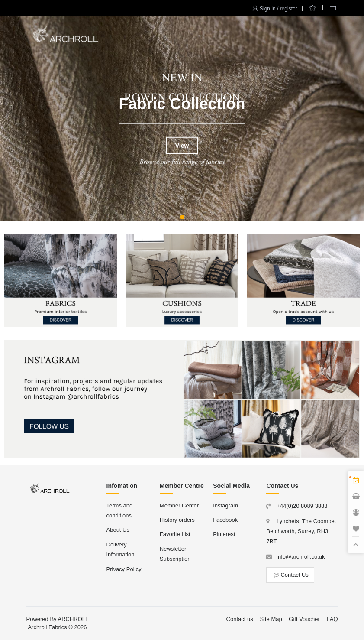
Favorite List (175, 534)
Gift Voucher (304, 619)
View (182, 146)
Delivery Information (121, 549)
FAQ (332, 619)
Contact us (240, 619)
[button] (182, 217)
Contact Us (290, 575)
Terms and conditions (120, 510)
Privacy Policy (124, 569)
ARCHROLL (73, 619)
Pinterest (224, 534)
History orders (177, 520)
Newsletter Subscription (175, 554)
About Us (118, 530)
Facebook (225, 520)
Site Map (271, 619)
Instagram (225, 505)
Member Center (179, 505)
